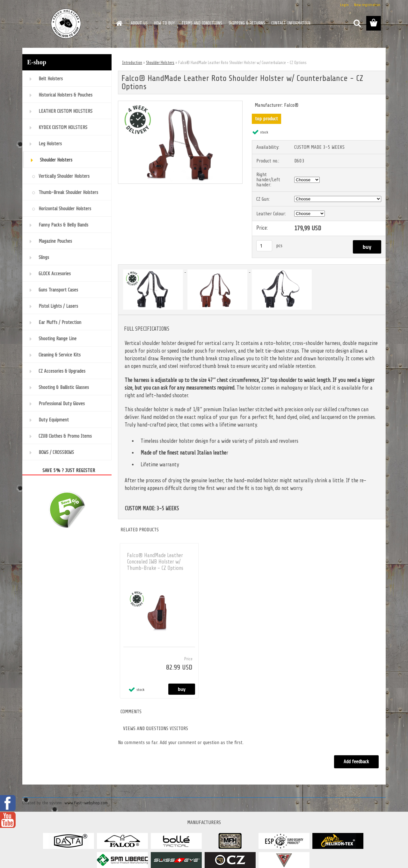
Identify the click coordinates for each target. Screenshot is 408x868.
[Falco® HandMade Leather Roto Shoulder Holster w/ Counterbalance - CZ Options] (180, 104)
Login (344, 5)
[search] (357, 23)
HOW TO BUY (164, 23)
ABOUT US (139, 23)
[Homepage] (119, 23)
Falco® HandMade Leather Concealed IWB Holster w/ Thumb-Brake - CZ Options (155, 562)
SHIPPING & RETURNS (247, 23)
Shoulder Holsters (160, 63)
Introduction (132, 63)
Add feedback (356, 762)
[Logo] (66, 24)
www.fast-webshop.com (86, 803)
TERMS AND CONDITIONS (202, 23)
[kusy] (264, 246)
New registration (367, 5)
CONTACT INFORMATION (291, 23)
